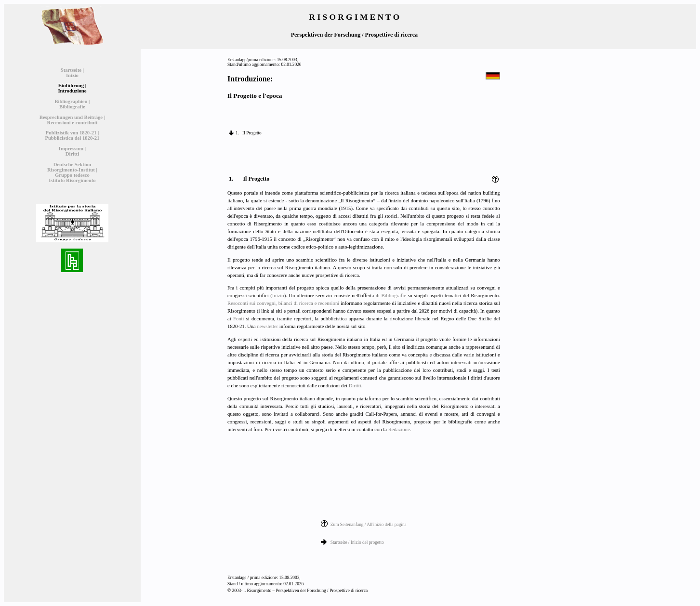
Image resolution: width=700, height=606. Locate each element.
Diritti (355, 386)
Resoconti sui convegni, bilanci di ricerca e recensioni (283, 303)
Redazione (399, 429)
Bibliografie (394, 296)
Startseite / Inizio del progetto (357, 542)
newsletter (267, 326)
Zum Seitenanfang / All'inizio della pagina (369, 525)
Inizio (278, 296)
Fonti (239, 319)
